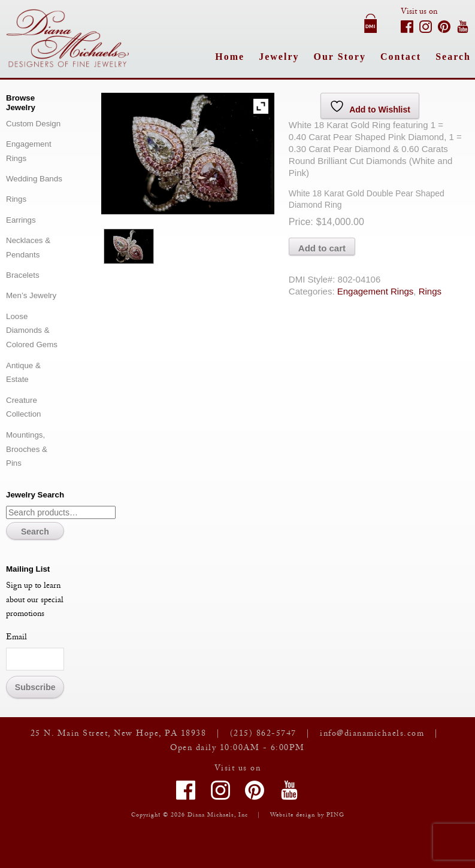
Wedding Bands (34, 179)
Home (230, 57)
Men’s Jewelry (31, 295)
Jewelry (279, 57)
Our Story (339, 57)
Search (453, 57)
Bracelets (23, 275)
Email (16, 638)
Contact (401, 57)
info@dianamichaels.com (372, 735)
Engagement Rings (376, 291)
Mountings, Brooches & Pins (27, 449)
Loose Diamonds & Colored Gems (32, 331)
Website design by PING (307, 816)
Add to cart (322, 248)
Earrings (21, 220)
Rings (430, 291)
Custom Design (33, 124)
